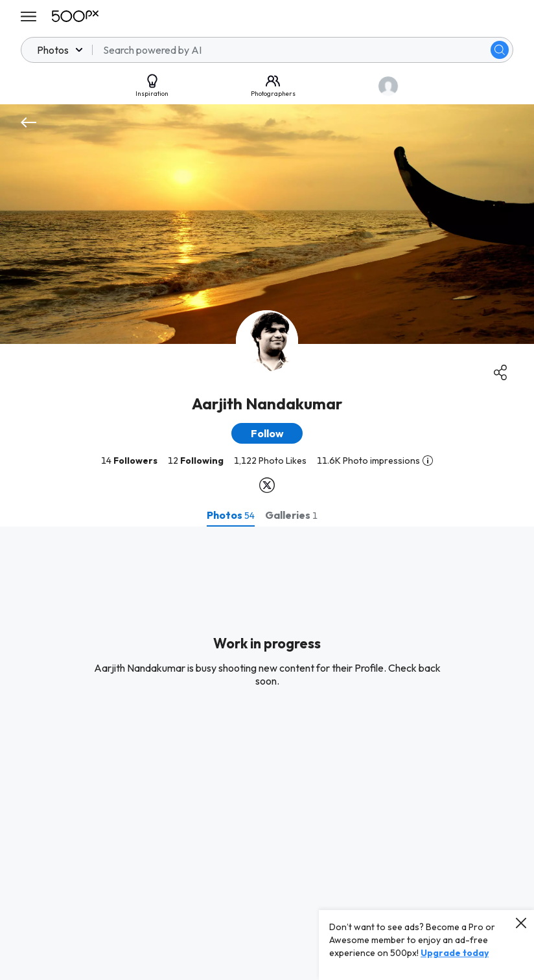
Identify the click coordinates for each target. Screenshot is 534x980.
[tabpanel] (267, 753)
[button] (267, 433)
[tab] (231, 515)
